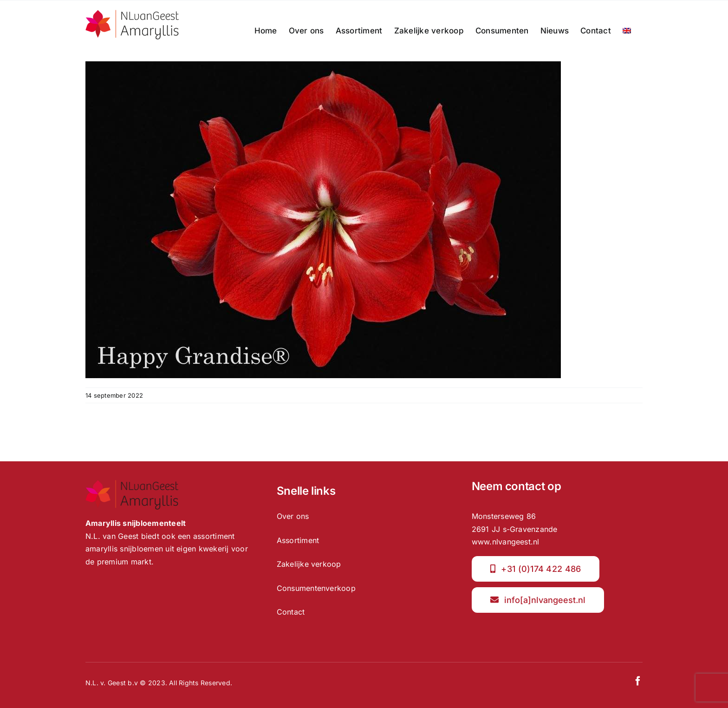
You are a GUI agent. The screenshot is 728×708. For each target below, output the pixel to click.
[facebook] (638, 681)
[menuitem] (627, 31)
